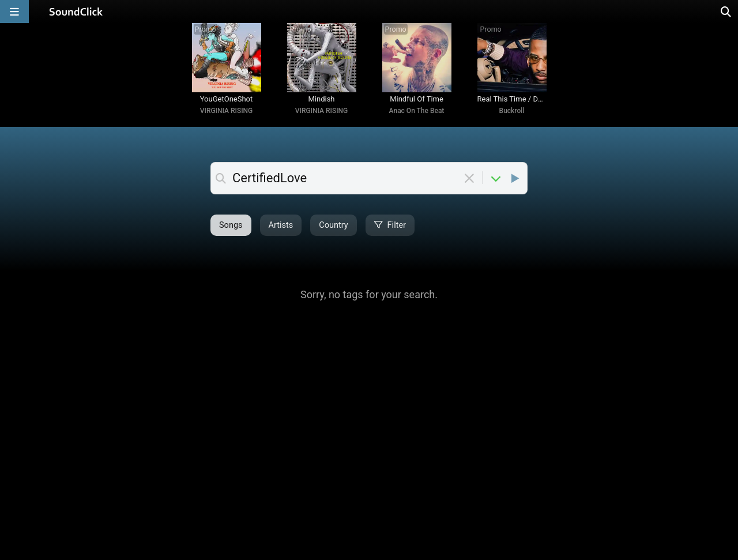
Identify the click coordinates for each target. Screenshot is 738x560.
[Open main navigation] (14, 12)
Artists (281, 225)
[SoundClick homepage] (76, 12)
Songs (231, 225)
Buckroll (512, 111)
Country (333, 225)
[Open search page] (726, 12)
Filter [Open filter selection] (390, 225)
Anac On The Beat (417, 111)
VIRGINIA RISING (227, 111)
